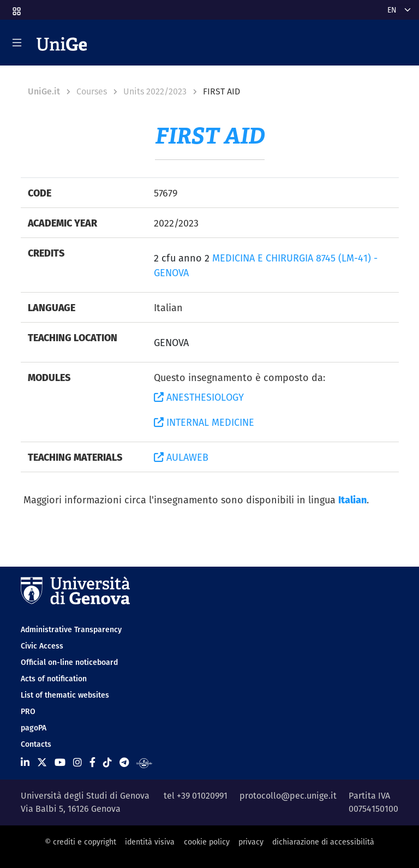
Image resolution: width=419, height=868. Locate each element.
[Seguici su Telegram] (124, 762)
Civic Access (42, 646)
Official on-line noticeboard (69, 662)
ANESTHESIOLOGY (199, 397)
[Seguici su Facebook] (92, 762)
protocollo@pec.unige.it (288, 796)
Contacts (36, 744)
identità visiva (150, 842)
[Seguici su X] (42, 762)
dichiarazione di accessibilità (323, 842)
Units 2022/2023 (155, 91)
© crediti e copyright (80, 842)
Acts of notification (54, 679)
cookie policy (207, 842)
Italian (352, 500)
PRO (28, 711)
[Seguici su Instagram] (77, 762)
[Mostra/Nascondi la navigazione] (17, 43)
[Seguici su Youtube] (60, 762)
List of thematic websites (65, 695)
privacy (251, 842)
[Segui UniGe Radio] (144, 762)
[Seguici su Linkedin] (25, 762)
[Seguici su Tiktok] (107, 762)
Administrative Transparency (71, 629)
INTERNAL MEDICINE (204, 422)
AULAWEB (181, 457)
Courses (92, 91)
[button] (16, 8)
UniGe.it (44, 91)
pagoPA (34, 728)
